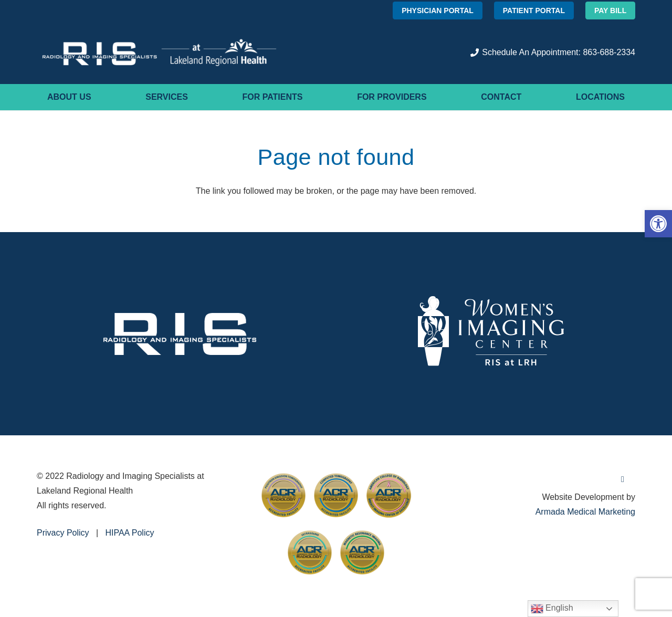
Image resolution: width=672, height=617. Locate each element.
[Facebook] (623, 479)
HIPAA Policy (129, 533)
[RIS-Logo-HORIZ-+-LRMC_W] (159, 53)
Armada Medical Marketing (585, 512)
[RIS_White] (180, 334)
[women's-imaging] (492, 334)
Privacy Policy (63, 533)
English (552, 609)
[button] (658, 224)
